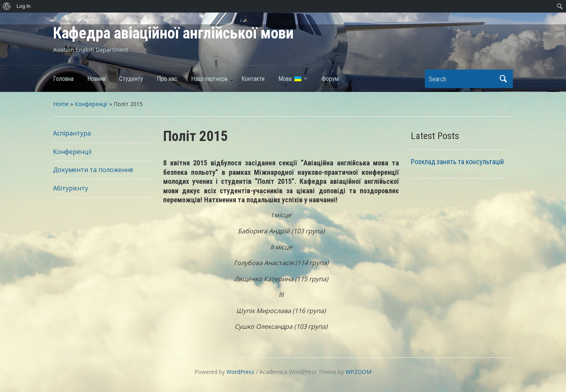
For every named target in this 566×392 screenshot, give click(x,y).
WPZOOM (358, 372)
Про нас (167, 79)
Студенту (131, 79)
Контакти (253, 79)
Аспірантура (72, 133)
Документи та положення (93, 170)
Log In (24, 6)
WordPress (240, 372)
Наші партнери (209, 79)
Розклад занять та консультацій (457, 162)
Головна (63, 79)
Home (61, 104)
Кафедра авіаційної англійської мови (173, 33)
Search (503, 79)
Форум (330, 79)
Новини (96, 79)
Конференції (91, 104)
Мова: (290, 79)
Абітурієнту (71, 188)
